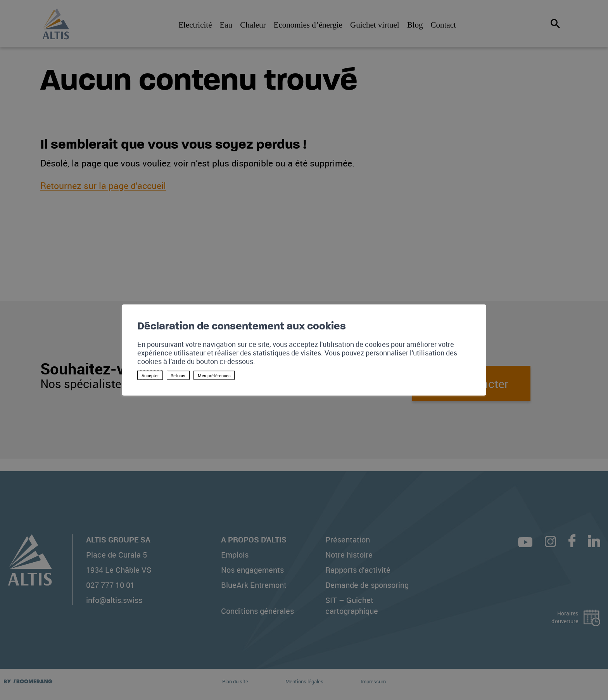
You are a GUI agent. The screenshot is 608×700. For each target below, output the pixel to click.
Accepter (150, 375)
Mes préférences (214, 375)
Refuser (178, 375)
